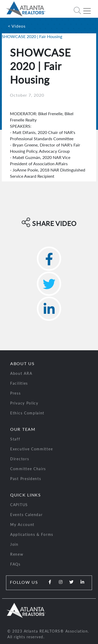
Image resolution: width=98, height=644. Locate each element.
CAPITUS (19, 505)
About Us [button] (22, 363)
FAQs (15, 564)
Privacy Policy (24, 403)
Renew (17, 554)
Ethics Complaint (27, 413)
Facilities (19, 383)
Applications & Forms (32, 534)
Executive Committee (31, 449)
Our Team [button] (23, 429)
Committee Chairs (28, 469)
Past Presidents (26, 479)
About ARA (21, 373)
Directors (20, 459)
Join (14, 544)
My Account (22, 525)
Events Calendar (27, 515)
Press (16, 393)
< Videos (17, 26)
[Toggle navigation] (89, 9)
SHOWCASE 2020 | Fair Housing (32, 36)
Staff (15, 439)
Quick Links (26, 495)
